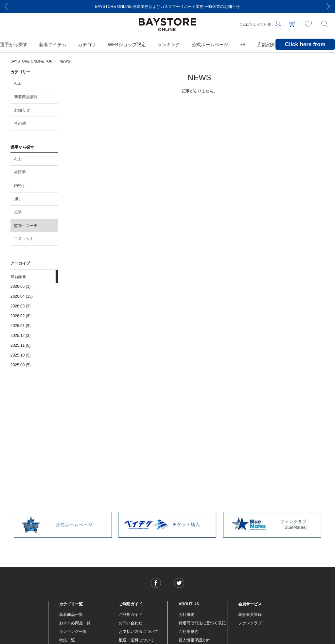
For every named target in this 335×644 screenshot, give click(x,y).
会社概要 (186, 615)
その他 (20, 123)
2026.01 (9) (20, 326)
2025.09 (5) (20, 365)
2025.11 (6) (20, 345)
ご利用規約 (188, 632)
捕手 (18, 199)
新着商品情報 (26, 97)
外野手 (20, 172)
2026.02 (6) (20, 316)
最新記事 (18, 277)
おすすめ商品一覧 (75, 623)
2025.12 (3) (20, 336)
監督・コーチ (26, 226)
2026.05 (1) (20, 286)
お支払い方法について (138, 632)
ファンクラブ (250, 623)
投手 (18, 212)
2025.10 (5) (20, 355)
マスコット (24, 239)
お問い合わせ (131, 623)
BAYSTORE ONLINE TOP (31, 61)
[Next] (328, 7)
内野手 (20, 186)
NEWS (65, 61)
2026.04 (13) (22, 296)
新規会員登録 (250, 615)
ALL (18, 83)
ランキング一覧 (73, 632)
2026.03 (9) (20, 306)
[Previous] (7, 7)
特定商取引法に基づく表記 (202, 623)
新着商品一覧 (71, 615)
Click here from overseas (305, 49)
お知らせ (22, 110)
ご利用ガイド (131, 615)
